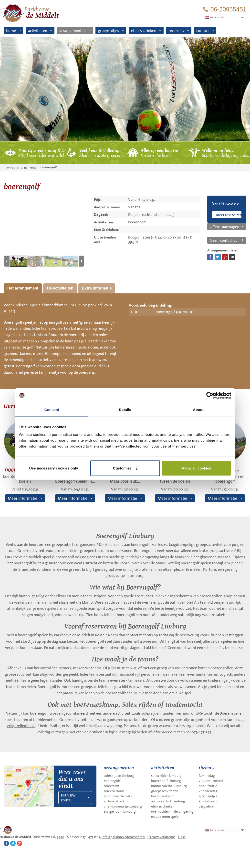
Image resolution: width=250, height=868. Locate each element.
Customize (125, 468)
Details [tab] (125, 409)
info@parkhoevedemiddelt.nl (123, 837)
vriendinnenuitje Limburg (123, 806)
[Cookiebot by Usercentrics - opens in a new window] (210, 395)
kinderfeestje (208, 801)
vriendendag (208, 791)
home (11, 30)
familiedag (207, 776)
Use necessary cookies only (53, 468)
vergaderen (207, 806)
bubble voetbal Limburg (169, 786)
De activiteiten (60, 288)
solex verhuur (114, 791)
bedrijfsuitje (208, 786)
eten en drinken (163, 806)
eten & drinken (144, 30)
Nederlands (214, 830)
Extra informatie (97, 288)
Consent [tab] (52, 409)
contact (203, 30)
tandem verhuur (176, 713)
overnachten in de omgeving (172, 811)
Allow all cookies (196, 468)
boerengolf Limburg (166, 781)
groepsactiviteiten (165, 791)
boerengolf (49, 167)
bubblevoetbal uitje (118, 796)
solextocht (112, 786)
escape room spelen (166, 817)
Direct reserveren (228, 215)
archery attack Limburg (168, 801)
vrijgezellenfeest (21, 726)
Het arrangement (23, 288)
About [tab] (198, 409)
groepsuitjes (108, 30)
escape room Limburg (120, 811)
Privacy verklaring (162, 837)
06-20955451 (228, 9)
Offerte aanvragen (224, 227)
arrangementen (73, 30)
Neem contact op (224, 240)
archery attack (114, 801)
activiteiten (38, 30)
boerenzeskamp (163, 796)
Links (182, 837)
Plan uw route (68, 797)
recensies (176, 30)
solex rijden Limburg (119, 776)
